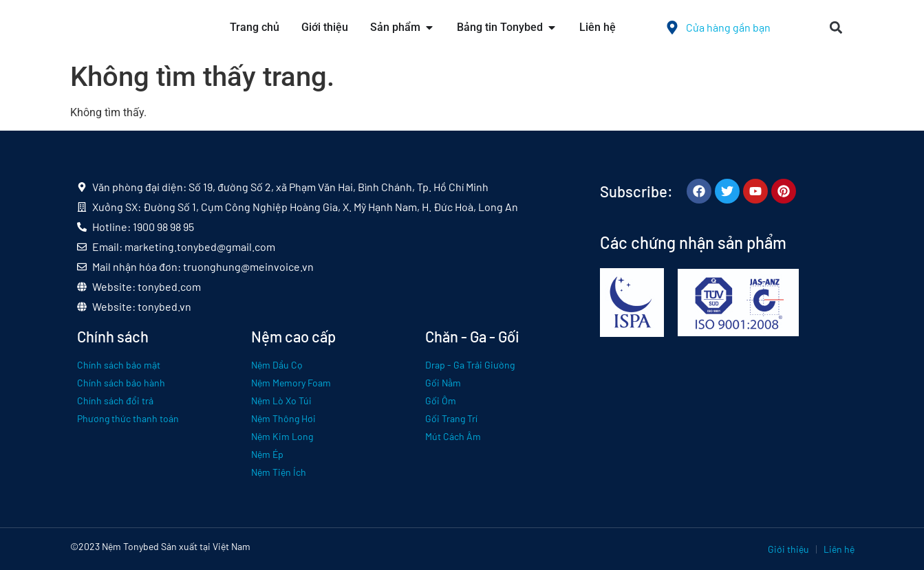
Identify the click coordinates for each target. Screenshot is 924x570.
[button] (836, 28)
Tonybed (141, 546)
